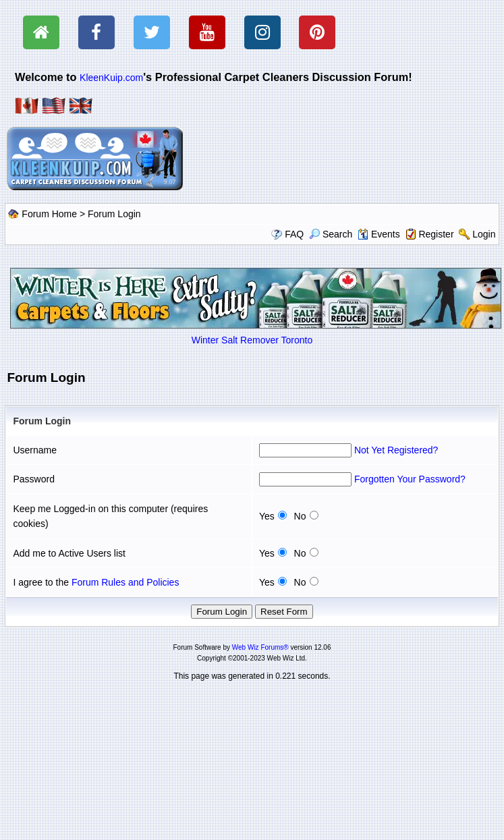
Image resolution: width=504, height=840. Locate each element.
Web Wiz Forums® (260, 647)
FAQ (294, 234)
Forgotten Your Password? (410, 479)
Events (379, 234)
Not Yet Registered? (396, 450)
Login (484, 234)
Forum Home (49, 214)
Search (331, 234)
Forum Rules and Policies (125, 582)
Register (436, 234)
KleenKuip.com (111, 78)
